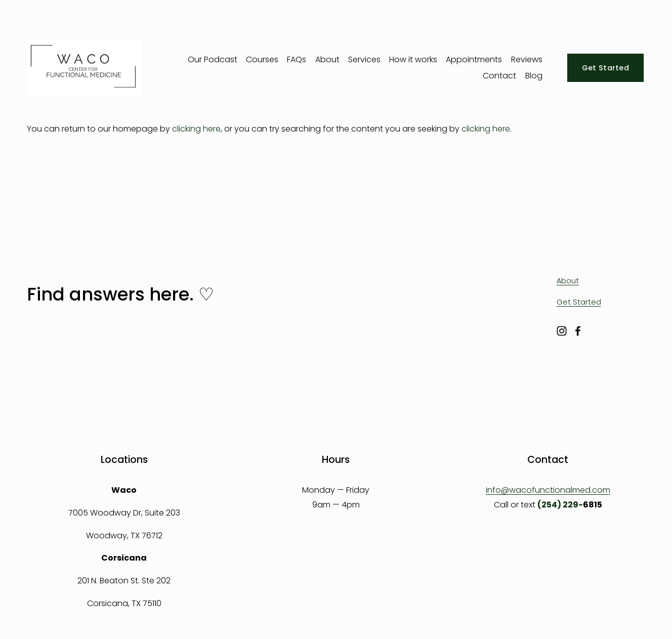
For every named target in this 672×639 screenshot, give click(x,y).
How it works (413, 59)
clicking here (196, 129)
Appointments (474, 59)
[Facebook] (578, 331)
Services (364, 59)
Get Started (605, 68)
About (327, 59)
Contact (499, 76)
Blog (534, 76)
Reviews (527, 59)
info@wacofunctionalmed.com (548, 490)
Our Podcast (213, 59)
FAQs (297, 59)
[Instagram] (562, 331)
